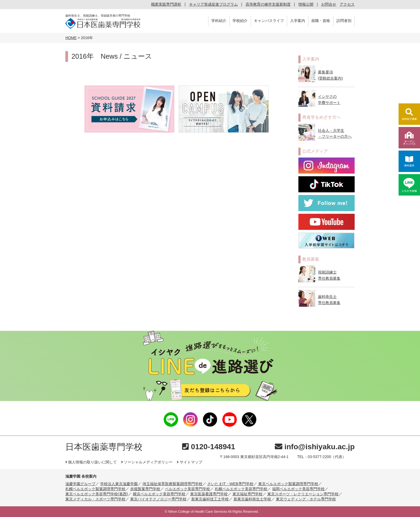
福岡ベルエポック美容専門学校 (298, 489)
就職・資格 (321, 21)
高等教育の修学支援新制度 (268, 4)
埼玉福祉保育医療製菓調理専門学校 (172, 484)
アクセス (347, 4)
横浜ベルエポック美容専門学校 (159, 494)
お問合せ (329, 4)
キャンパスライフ (269, 21)
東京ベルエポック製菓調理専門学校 (288, 484)
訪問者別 (344, 21)
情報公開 (306, 4)
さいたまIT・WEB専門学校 (230, 484)
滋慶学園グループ (80, 484)
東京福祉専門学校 (247, 494)
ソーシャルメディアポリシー (147, 462)
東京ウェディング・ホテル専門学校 (306, 499)
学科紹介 (219, 21)
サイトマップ (189, 462)
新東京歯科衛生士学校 (252, 499)
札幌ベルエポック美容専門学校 (241, 489)
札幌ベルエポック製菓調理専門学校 (95, 489)
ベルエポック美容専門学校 (187, 489)
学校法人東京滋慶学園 (119, 484)
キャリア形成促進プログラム (213, 4)
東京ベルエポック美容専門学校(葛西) (97, 494)
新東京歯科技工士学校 (210, 499)
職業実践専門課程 (166, 4)
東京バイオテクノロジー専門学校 (158, 499)
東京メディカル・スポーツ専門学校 (95, 499)
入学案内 (298, 21)
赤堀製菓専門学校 (145, 489)
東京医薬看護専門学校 (209, 494)
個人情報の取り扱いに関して (91, 462)
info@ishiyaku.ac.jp (315, 447)
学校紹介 (240, 21)
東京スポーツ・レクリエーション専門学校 (303, 494)
